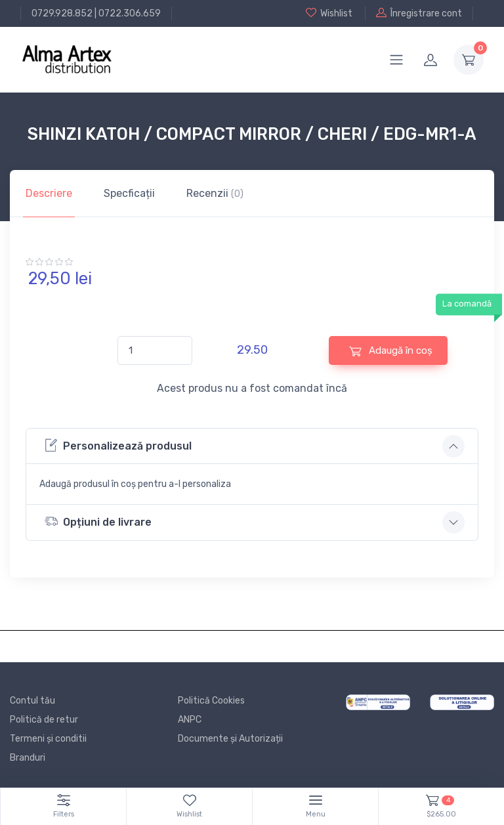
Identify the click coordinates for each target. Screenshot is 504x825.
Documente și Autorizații (230, 739)
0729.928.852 (62, 13)
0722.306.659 (130, 13)
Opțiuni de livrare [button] (98, 521)
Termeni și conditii (48, 739)
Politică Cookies (211, 701)
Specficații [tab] (129, 193)
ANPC (190, 720)
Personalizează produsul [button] (118, 445)
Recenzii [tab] (215, 193)
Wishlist (329, 13)
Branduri (28, 758)
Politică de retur (44, 720)
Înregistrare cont (419, 13)
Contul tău (32, 701)
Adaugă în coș (391, 351)
